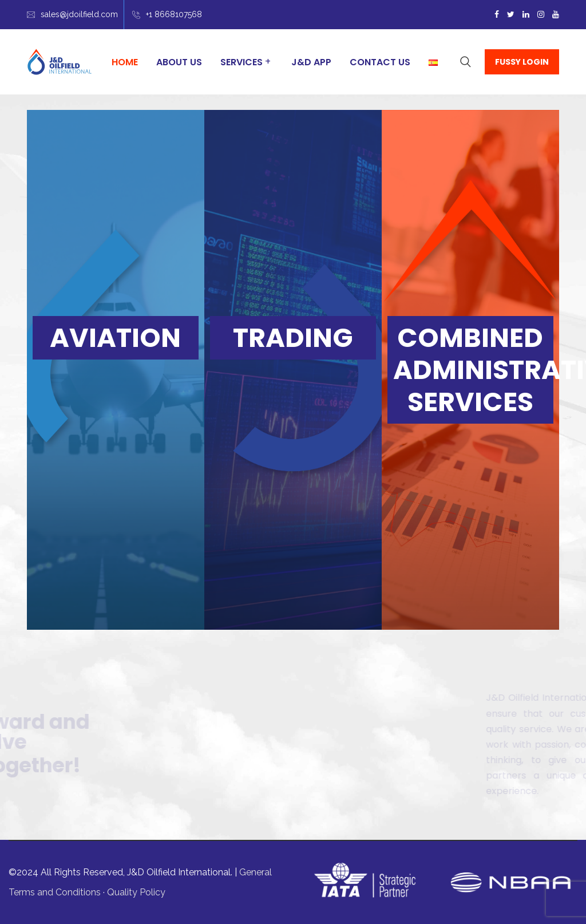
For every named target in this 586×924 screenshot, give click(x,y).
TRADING (293, 338)
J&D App (311, 62)
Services (241, 62)
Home (125, 62)
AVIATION (115, 338)
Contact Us (380, 62)
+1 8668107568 (174, 14)
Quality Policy (136, 892)
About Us (179, 62)
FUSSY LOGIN (522, 62)
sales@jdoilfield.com (79, 14)
